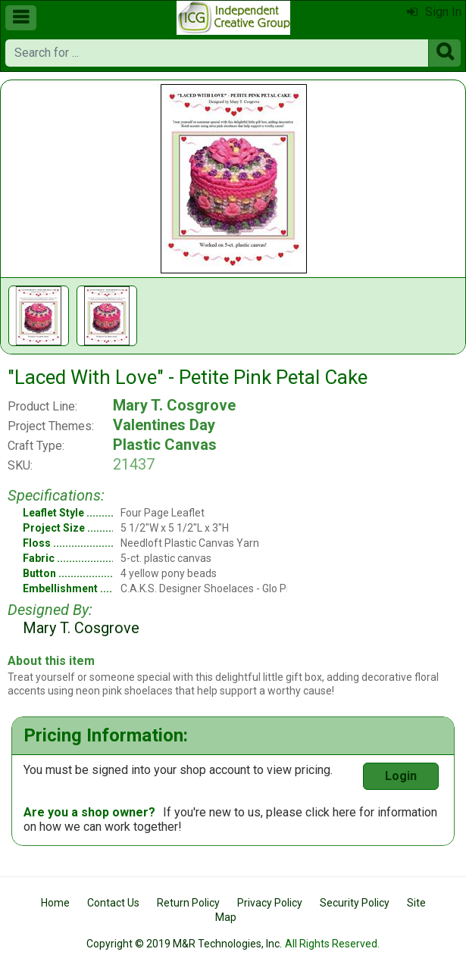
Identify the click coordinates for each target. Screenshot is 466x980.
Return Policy (188, 903)
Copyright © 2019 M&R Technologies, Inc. (184, 944)
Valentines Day (164, 425)
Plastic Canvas (165, 445)
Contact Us (113, 903)
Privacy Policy (270, 903)
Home (55, 903)
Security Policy (355, 903)
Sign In (434, 12)
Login (401, 776)
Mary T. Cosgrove (174, 405)
